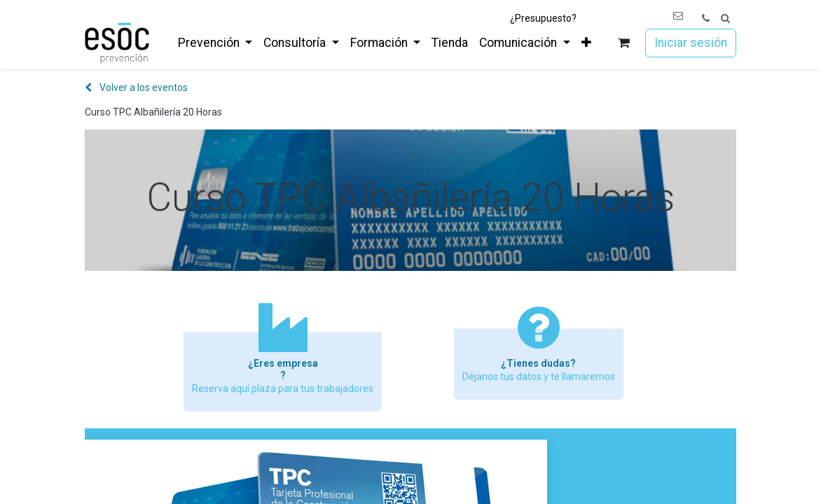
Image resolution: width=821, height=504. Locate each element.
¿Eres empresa (283, 363)
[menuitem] (215, 43)
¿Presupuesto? (543, 18)
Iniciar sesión (691, 43)
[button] (725, 19)
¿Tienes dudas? (538, 363)
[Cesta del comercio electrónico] (624, 43)
